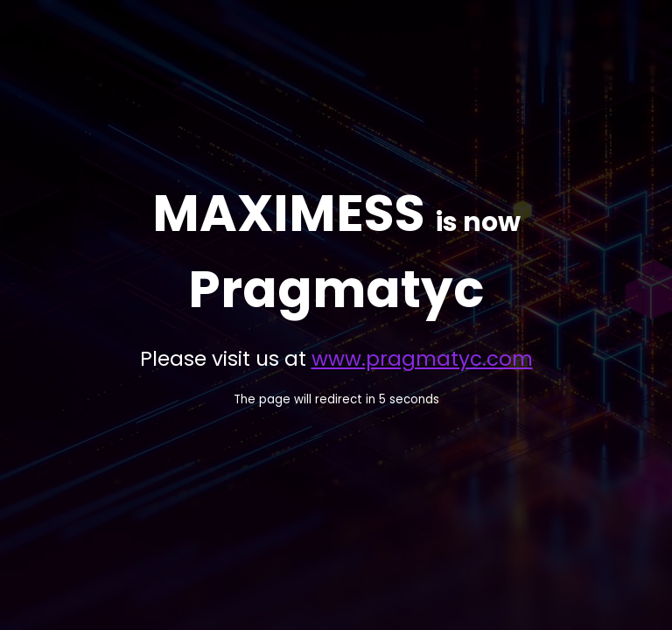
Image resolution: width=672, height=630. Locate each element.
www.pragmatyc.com (422, 359)
